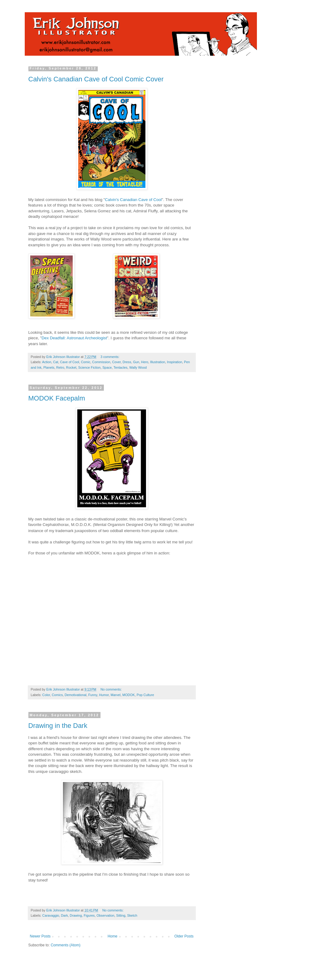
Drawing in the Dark (58, 726)
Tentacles (121, 367)
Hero (145, 362)
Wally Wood (138, 367)
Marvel (115, 695)
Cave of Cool (70, 362)
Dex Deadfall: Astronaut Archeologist (74, 338)
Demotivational (76, 695)
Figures (89, 915)
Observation (105, 915)
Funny (93, 695)
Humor (104, 695)
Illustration (157, 362)
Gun (136, 362)
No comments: (111, 689)
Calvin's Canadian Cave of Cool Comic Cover (96, 79)
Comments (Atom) (66, 945)
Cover (116, 362)
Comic (86, 362)
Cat (56, 362)
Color (46, 695)
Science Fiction (89, 367)
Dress (127, 362)
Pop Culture (145, 695)
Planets (49, 367)
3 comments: (110, 357)
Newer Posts (40, 936)
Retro (60, 367)
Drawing (76, 915)
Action (47, 362)
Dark (65, 915)
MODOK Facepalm (57, 398)
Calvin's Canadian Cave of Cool (133, 200)
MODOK (128, 695)
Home (112, 936)
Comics (57, 695)
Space (107, 367)
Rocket (71, 367)
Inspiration (174, 362)
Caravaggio (51, 915)
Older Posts (184, 936)
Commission (101, 362)
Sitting (121, 915)
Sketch (132, 915)
